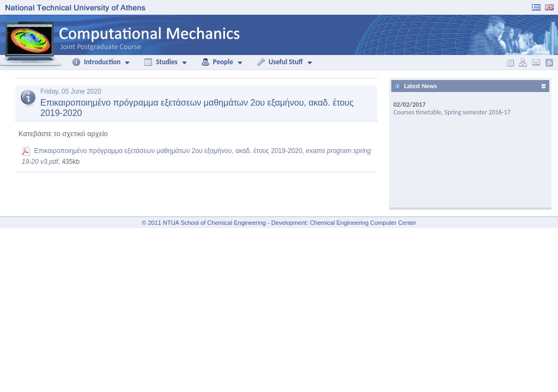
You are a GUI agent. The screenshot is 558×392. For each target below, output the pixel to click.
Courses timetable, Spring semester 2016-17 (452, 112)
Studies (161, 62)
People (217, 62)
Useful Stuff (280, 62)
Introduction (96, 62)
